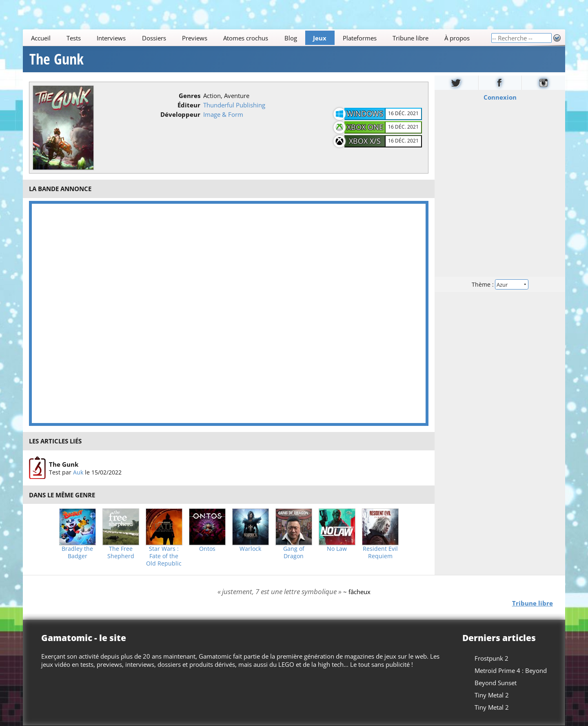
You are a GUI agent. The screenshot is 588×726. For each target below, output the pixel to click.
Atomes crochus (246, 38)
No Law (337, 549)
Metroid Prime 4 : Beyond (511, 670)
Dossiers (154, 38)
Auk (78, 472)
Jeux (320, 38)
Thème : (500, 284)
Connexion (500, 97)
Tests (74, 38)
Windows (365, 114)
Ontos (207, 549)
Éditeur (189, 105)
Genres (190, 96)
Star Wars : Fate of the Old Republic (164, 556)
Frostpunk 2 (491, 658)
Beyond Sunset (496, 683)
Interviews (112, 38)
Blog (291, 38)
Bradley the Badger (77, 552)
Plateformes (360, 38)
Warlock (250, 549)
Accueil (41, 38)
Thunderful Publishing (234, 105)
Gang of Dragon (294, 552)
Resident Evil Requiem (380, 552)
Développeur (180, 114)
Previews (195, 38)
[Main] (257, 38)
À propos (457, 38)
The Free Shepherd (121, 552)
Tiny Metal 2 (492, 695)
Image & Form (223, 114)
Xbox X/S (365, 141)
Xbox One (365, 127)
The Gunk (57, 59)
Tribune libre (410, 38)
